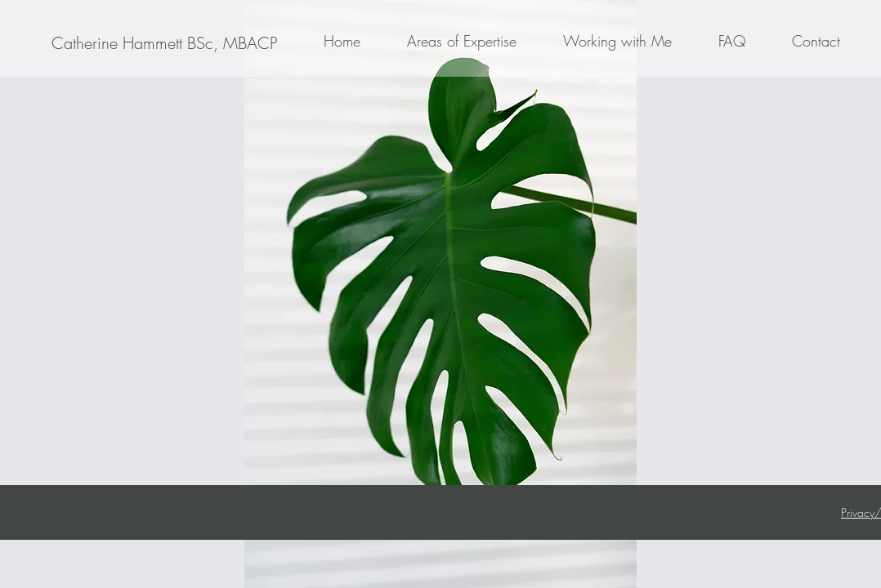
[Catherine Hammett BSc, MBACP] (164, 43)
